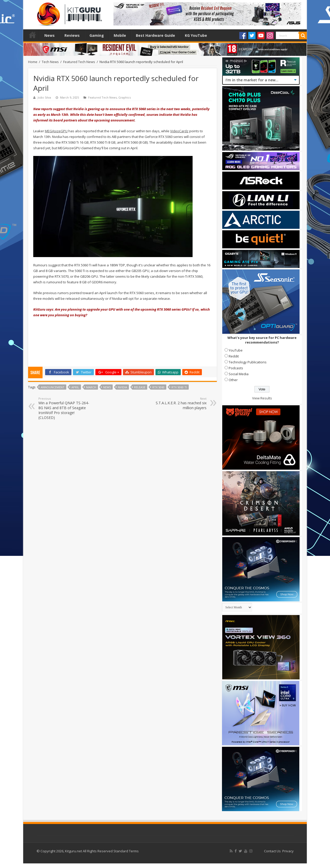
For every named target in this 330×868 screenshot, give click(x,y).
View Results (262, 398)
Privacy (288, 851)
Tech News (50, 62)
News (49, 35)
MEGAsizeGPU (56, 131)
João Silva (44, 97)
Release (140, 387)
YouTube (236, 350)
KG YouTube (196, 35)
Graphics (125, 97)
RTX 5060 (158, 387)
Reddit (234, 356)
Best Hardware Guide (155, 35)
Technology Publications (248, 362)
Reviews (72, 35)
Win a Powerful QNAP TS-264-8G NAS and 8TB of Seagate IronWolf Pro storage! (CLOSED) (65, 408)
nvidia (122, 387)
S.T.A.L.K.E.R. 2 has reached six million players (180, 403)
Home (32, 35)
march (91, 387)
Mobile (120, 35)
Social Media (239, 374)
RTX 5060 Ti (179, 387)
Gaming (97, 35)
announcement (53, 387)
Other (233, 380)
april (75, 387)
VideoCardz (179, 131)
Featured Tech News (79, 62)
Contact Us (272, 851)
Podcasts (236, 368)
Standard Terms (126, 851)
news (107, 387)
